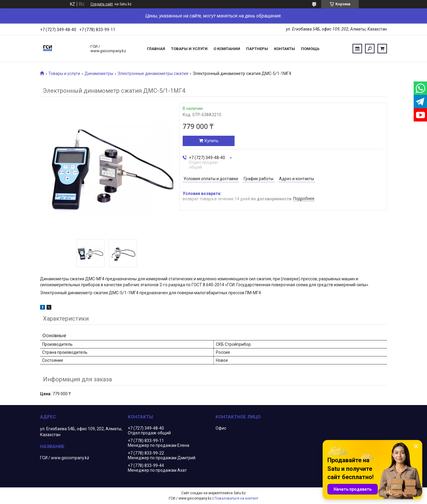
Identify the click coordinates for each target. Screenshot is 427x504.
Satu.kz (240, 493)
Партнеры (257, 49)
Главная (156, 49)
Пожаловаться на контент (236, 498)
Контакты (285, 49)
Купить (212, 141)
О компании (227, 49)
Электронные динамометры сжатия (153, 73)
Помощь (310, 49)
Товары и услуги (189, 49)
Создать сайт (102, 4)
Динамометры (99, 73)
